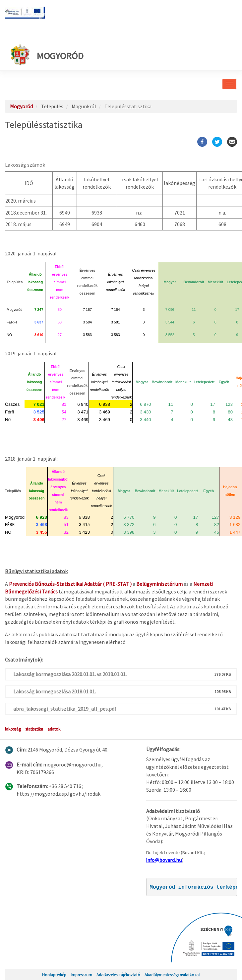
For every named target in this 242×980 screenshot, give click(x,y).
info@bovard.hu (164, 860)
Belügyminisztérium (159, 584)
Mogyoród (47, 54)
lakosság (13, 729)
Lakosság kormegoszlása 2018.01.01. (55, 691)
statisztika (34, 729)
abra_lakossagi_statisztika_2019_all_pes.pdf (65, 709)
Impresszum (81, 975)
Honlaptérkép (54, 975)
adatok (54, 729)
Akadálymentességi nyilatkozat (172, 975)
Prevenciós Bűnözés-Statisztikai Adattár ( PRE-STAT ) (70, 584)
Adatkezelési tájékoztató (118, 975)
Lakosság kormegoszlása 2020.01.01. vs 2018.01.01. (70, 674)
